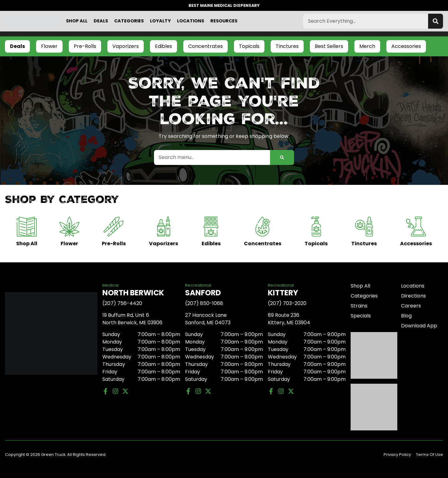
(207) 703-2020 (287, 303)
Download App (419, 326)
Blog (406, 316)
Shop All (77, 21)
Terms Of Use (429, 455)
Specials (361, 316)
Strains (359, 306)
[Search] (436, 21)
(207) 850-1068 (204, 303)
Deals (101, 21)
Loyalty (160, 21)
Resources (224, 21)
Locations (191, 21)
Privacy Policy (397, 455)
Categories (129, 21)
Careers (411, 306)
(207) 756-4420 (122, 303)
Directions (413, 296)
